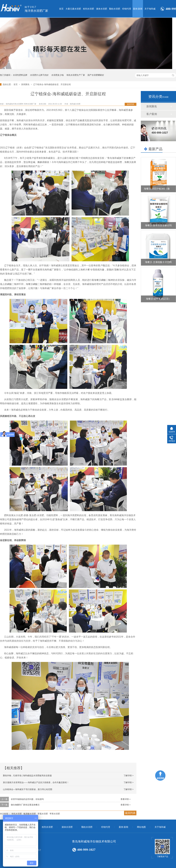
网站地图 (141, 827)
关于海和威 (150, 9)
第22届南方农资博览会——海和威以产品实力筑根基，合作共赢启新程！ (36, 782)
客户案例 (152, 114)
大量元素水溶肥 (73, 9)
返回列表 (131, 104)
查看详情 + (126, 799)
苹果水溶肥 (55, 814)
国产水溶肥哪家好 (96, 75)
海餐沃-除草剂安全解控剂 (158, 225)
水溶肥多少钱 (57, 75)
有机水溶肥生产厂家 (76, 75)
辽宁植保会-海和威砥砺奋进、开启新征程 (52, 84)
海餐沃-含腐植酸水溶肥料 (158, 262)
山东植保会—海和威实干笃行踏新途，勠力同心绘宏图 (28, 789)
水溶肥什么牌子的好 (39, 75)
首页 (61, 9)
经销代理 (127, 9)
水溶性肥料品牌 (20, 75)
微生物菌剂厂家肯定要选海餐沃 (25, 805)
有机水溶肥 (17, 814)
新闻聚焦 (26, 84)
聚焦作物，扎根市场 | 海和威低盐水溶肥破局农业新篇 (27, 776)
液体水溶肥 (102, 9)
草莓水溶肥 (43, 814)
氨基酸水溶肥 (30, 814)
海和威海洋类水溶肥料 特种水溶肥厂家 (21, 104)
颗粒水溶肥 (115, 9)
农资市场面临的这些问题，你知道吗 (27, 799)
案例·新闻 (138, 9)
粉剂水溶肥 (89, 9)
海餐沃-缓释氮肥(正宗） (158, 299)
